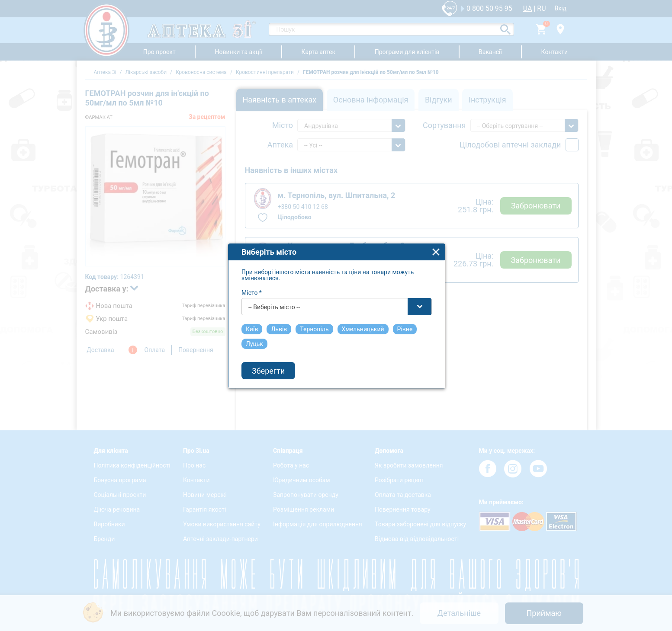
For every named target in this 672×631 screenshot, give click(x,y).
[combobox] (337, 300)
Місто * (252, 286)
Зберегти (268, 364)
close (436, 245)
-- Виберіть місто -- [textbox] (274, 301)
